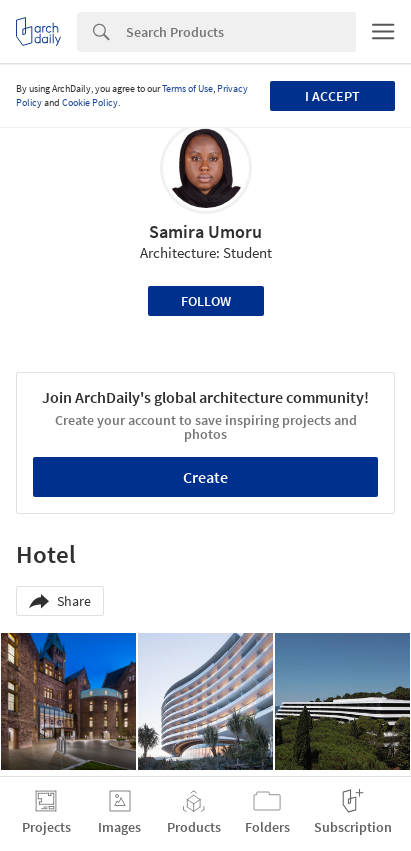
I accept (332, 96)
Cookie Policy (90, 102)
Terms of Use (187, 88)
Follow (206, 301)
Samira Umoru (205, 231)
